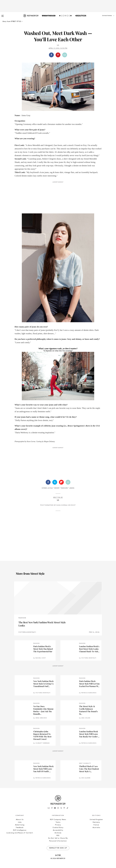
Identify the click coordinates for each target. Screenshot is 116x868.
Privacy (58, 825)
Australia (96, 828)
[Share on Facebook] (51, 55)
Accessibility (58, 830)
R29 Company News (58, 820)
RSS (58, 836)
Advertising (20, 825)
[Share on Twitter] (55, 482)
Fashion (64, 488)
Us (58, 45)
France (96, 825)
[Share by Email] (65, 55)
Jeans (72, 488)
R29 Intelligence (20, 830)
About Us (20, 820)
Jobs (20, 822)
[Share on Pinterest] (58, 55)
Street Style (47, 488)
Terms (58, 822)
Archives (58, 833)
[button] (104, 18)
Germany (96, 822)
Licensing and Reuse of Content (20, 833)
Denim (57, 488)
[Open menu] (3, 15)
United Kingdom (96, 820)
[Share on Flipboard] (61, 482)
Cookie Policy (58, 828)
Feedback (20, 828)
